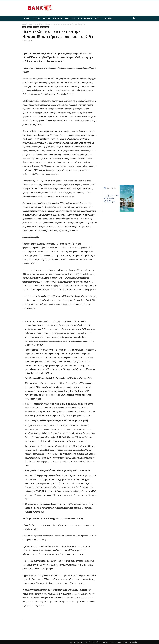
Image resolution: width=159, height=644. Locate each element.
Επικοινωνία (108, 18)
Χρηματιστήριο (44, 27)
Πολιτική (47, 18)
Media (97, 18)
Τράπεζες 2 (36, 27)
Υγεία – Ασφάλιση (85, 18)
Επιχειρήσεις (70, 18)
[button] (134, 18)
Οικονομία (58, 18)
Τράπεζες (36, 18)
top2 (30, 24)
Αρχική (27, 18)
